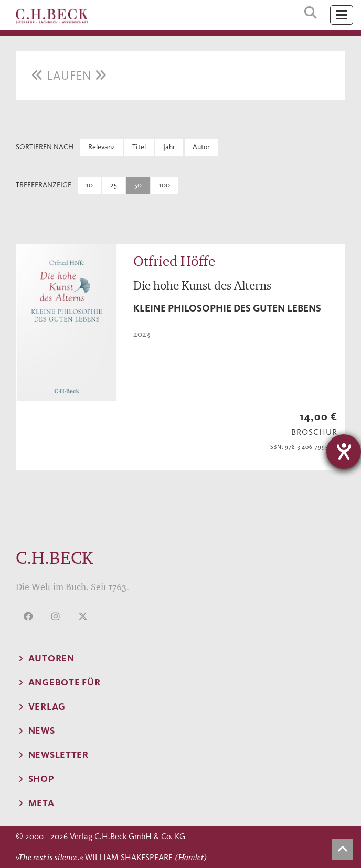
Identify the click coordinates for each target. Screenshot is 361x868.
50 (138, 185)
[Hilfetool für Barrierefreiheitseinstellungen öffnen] (344, 452)
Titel (139, 147)
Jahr (169, 147)
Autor (201, 147)
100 (164, 185)
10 (89, 185)
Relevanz (102, 147)
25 (114, 185)
